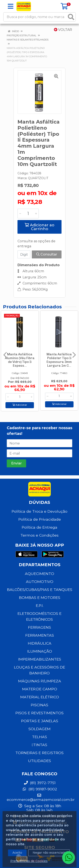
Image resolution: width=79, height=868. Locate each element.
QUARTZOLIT (38, 178)
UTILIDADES (39, 761)
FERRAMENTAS (40, 635)
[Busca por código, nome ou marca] (35, 17)
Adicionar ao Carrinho (39, 227)
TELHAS (39, 737)
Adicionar (20, 405)
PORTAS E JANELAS (40, 721)
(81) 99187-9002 (40, 789)
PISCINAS (39, 705)
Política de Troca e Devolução (39, 511)
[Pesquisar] (71, 17)
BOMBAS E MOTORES (40, 598)
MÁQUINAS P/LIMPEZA (40, 681)
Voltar (63, 30)
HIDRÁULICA (40, 643)
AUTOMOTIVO (40, 582)
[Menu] (11, 6)
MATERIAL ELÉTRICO (40, 697)
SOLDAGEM (39, 729)
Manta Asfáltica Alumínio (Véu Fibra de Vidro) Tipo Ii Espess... (20, 360)
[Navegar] (5, 355)
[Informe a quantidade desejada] (28, 214)
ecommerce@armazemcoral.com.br (41, 798)
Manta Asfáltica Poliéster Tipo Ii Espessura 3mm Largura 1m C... (59, 360)
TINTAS (39, 745)
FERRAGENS (39, 627)
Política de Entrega (39, 527)
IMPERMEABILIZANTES (40, 659)
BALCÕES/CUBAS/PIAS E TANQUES (40, 590)
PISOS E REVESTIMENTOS (39, 713)
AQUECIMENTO (39, 574)
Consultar (47, 254)
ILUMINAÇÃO (40, 651)
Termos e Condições (39, 535)
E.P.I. (40, 605)
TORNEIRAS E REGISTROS (39, 753)
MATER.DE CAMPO (40, 689)
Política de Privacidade (40, 519)
